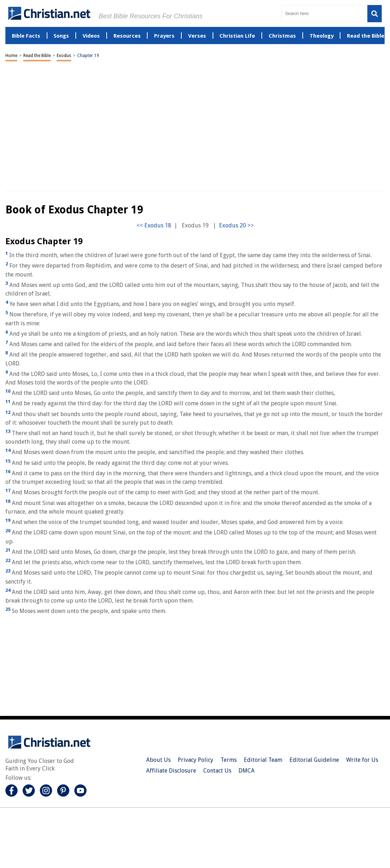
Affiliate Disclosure (171, 771)
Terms (229, 760)
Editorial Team (263, 760)
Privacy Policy (196, 760)
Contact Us (217, 771)
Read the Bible (37, 56)
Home (11, 56)
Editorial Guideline (314, 760)
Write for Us (362, 760)
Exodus (64, 56)
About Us (158, 760)
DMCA (247, 771)
